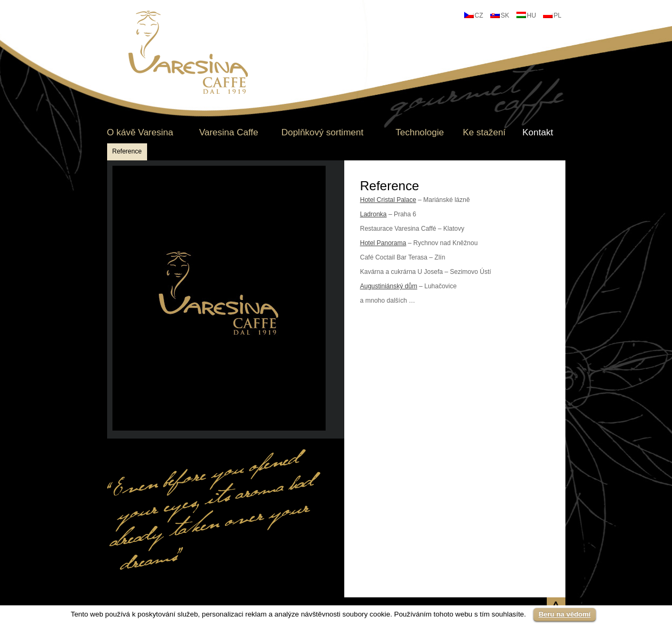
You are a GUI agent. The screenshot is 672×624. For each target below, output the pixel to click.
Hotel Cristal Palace (388, 200)
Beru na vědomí (565, 614)
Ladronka (374, 214)
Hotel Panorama (383, 243)
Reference (127, 151)
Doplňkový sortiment (322, 133)
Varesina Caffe (229, 133)
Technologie (420, 133)
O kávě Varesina (140, 133)
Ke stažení (484, 133)
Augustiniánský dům (389, 286)
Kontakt (538, 133)
